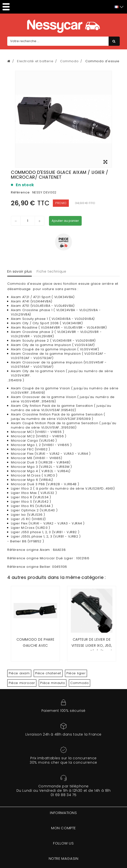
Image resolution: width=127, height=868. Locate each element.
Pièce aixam (19, 673)
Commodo (79, 683)
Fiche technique (51, 271)
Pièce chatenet (48, 673)
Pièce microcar (22, 683)
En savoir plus (20, 271)
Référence (20, 192)
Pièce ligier (76, 673)
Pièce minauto (53, 683)
